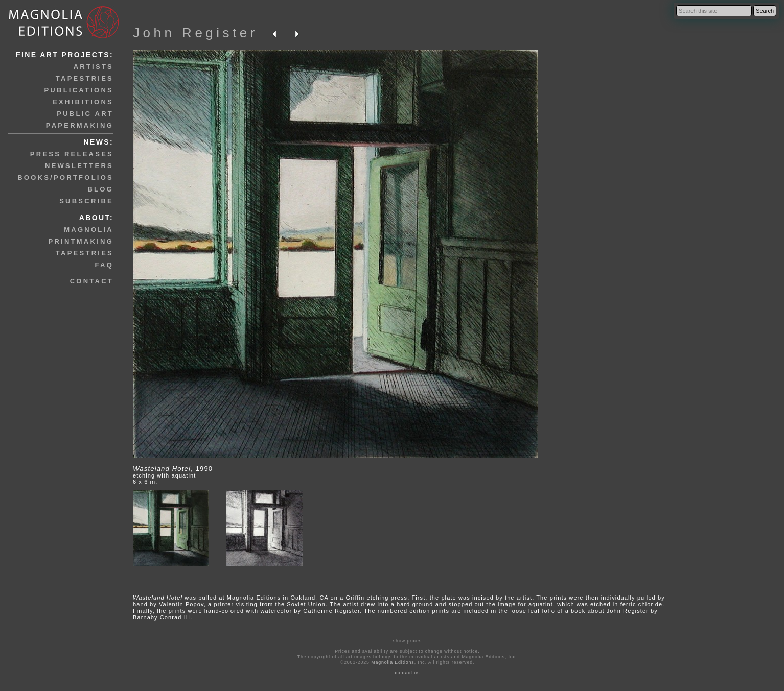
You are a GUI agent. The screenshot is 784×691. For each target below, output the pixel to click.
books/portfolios (65, 177)
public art (85, 114)
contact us (407, 673)
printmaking (81, 241)
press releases (72, 154)
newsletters (79, 166)
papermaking (80, 125)
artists (94, 67)
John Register (195, 33)
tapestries (85, 78)
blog (100, 189)
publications (79, 90)
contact (92, 281)
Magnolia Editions (393, 662)
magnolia (89, 230)
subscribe (86, 201)
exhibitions (83, 102)
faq (104, 265)
